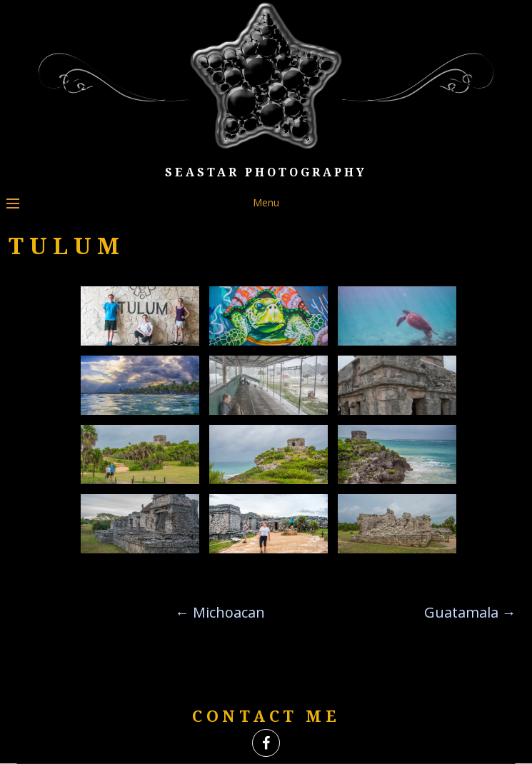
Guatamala (470, 612)
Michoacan (220, 612)
